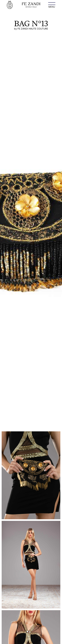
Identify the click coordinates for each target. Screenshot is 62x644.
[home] (10, 5)
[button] (52, 5)
